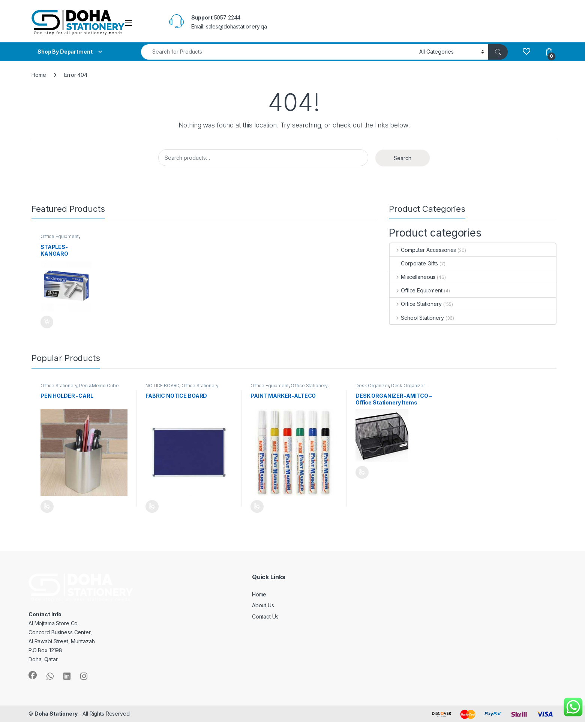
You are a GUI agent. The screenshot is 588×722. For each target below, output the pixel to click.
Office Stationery (415, 304)
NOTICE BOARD (162, 386)
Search (403, 158)
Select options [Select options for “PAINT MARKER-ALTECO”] (257, 506)
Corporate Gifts (414, 263)
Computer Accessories (423, 250)
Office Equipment (60, 236)
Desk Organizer (372, 386)
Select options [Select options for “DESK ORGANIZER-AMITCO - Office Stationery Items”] (362, 472)
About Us (263, 605)
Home (39, 75)
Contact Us (265, 616)
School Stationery (417, 318)
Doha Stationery (56, 714)
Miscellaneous (412, 277)
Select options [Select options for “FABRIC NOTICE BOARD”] (152, 506)
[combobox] (278, 52)
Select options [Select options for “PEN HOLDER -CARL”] (47, 506)
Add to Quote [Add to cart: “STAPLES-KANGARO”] (47, 322)
